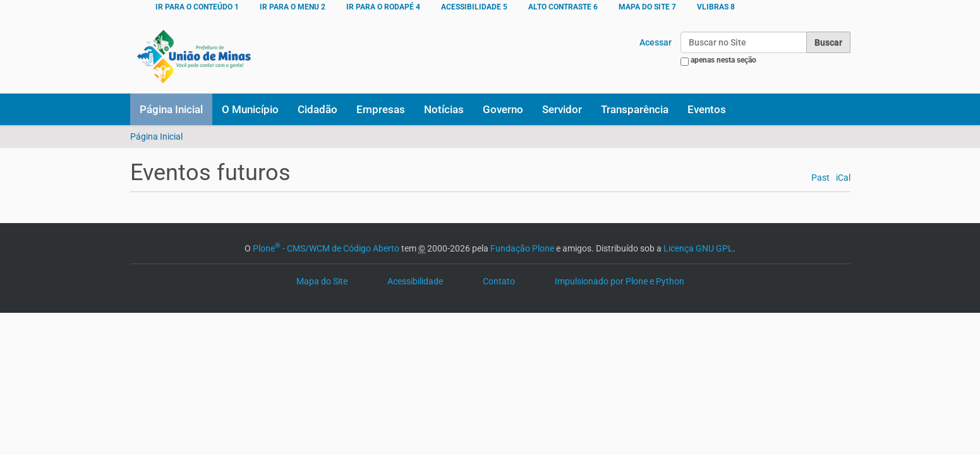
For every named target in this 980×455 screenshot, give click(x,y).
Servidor (562, 109)
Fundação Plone (522, 248)
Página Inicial (171, 109)
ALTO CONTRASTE (563, 7)
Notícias (444, 109)
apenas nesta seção (723, 60)
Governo (503, 109)
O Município (250, 109)
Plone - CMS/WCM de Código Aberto (326, 248)
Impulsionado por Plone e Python (620, 281)
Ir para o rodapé (383, 7)
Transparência (635, 109)
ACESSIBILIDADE (474, 7)
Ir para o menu (293, 7)
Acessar (656, 42)
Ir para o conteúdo (197, 7)
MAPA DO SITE (647, 7)
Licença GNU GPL (698, 248)
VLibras (716, 7)
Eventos (707, 109)
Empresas (381, 109)
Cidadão (318, 109)
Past (820, 178)
